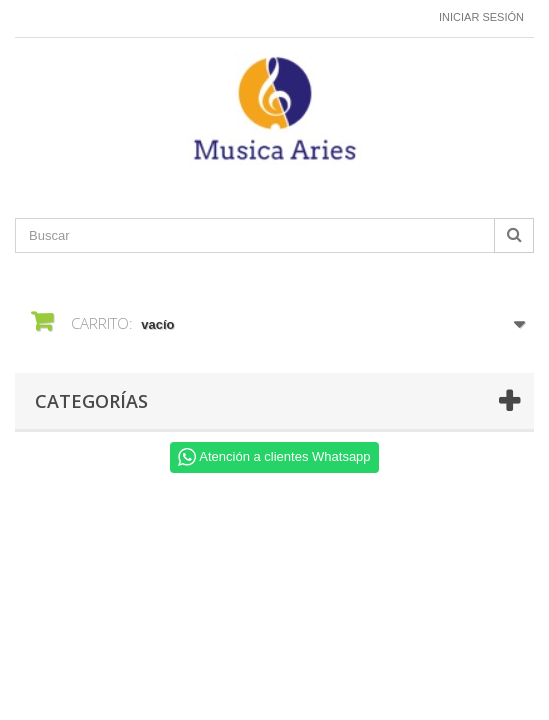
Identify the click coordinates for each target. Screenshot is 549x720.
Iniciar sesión (481, 17)
